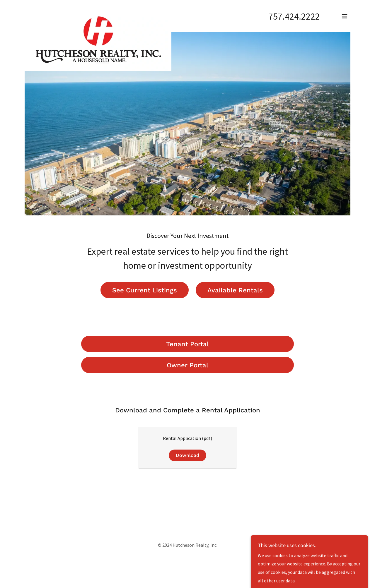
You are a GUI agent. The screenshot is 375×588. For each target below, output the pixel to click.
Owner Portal (187, 365)
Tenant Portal (187, 344)
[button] (345, 16)
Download (187, 455)
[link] (98, 15)
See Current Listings (145, 290)
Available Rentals (235, 290)
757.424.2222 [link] (294, 16)
